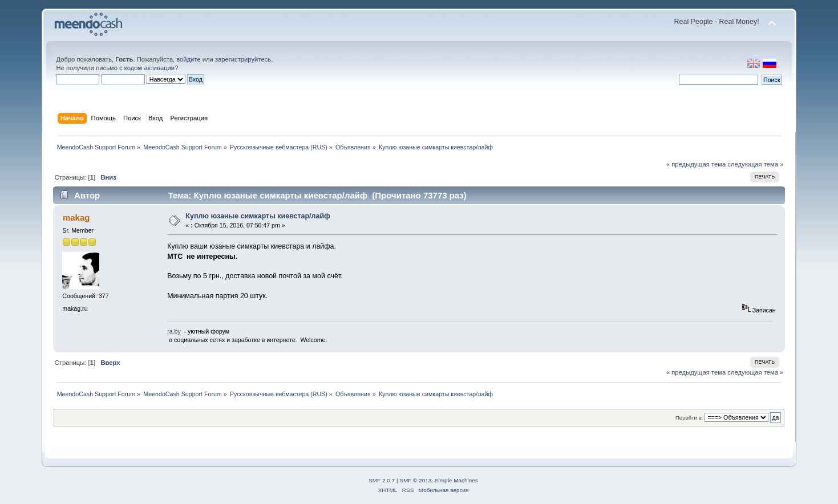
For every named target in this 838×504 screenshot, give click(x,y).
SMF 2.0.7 (382, 480)
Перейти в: (689, 418)
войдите (188, 59)
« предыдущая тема (696, 164)
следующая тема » (755, 164)
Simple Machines (456, 480)
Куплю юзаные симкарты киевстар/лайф (258, 216)
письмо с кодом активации (135, 68)
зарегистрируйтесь (243, 59)
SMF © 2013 (415, 480)
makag (76, 218)
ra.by (174, 331)
